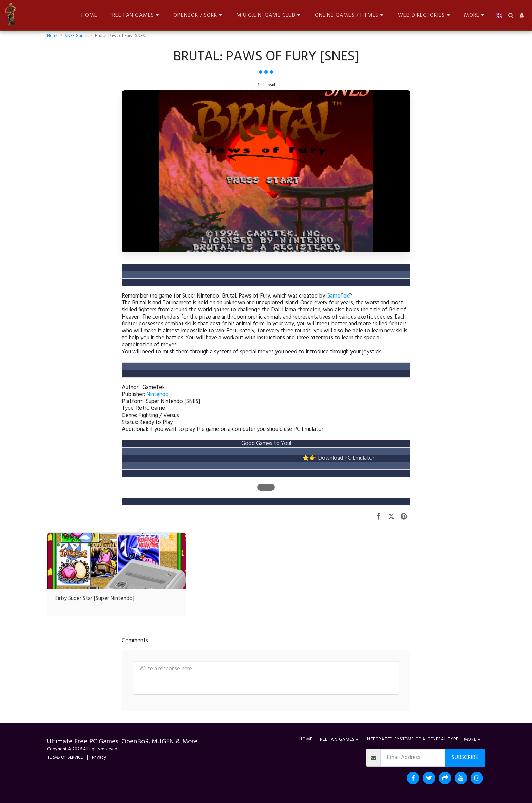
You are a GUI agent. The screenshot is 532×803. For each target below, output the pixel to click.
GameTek (338, 296)
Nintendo (157, 395)
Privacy (99, 757)
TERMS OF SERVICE (65, 757)
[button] (135, 15)
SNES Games (77, 36)
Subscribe (465, 758)
